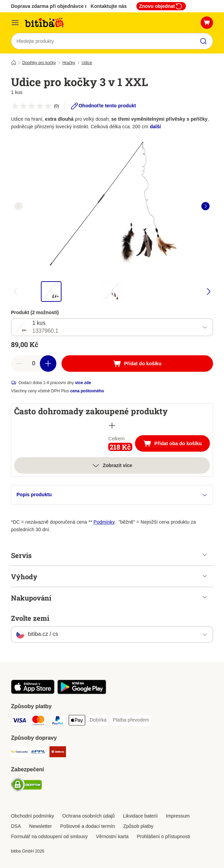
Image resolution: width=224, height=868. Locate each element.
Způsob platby (138, 826)
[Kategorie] (15, 23)
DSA (16, 826)
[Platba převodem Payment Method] (131, 720)
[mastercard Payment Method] (38, 721)
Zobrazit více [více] (112, 465)
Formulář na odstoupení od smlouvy (49, 836)
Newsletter (41, 826)
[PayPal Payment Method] (58, 721)
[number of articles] (34, 364)
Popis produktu (112, 495)
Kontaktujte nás (109, 6)
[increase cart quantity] (48, 364)
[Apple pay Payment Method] (77, 721)
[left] (19, 206)
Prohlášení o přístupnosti (163, 836)
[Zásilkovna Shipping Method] (58, 753)
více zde (83, 383)
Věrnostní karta (112, 836)
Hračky (69, 63)
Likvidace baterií (140, 816)
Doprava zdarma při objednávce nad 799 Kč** (63, 6)
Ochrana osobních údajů (88, 816)
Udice (87, 63)
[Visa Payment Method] (19, 721)
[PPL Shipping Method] (38, 753)
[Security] (26, 786)
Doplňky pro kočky (39, 63)
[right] (205, 206)
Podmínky (104, 522)
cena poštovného (87, 391)
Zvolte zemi (30, 618)
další (155, 127)
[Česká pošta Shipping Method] (19, 753)
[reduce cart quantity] (19, 364)
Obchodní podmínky (32, 816)
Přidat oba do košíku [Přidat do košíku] (177, 444)
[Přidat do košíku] (137, 364)
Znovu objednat (161, 6)
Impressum (178, 816)
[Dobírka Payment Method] (98, 720)
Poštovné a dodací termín (88, 826)
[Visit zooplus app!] (33, 692)
